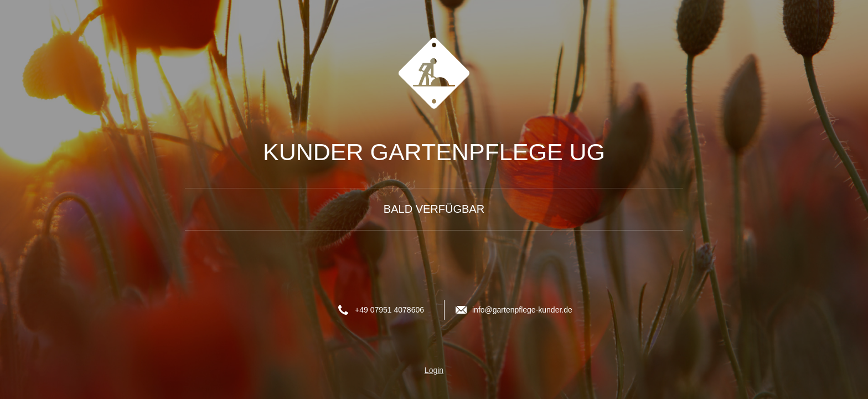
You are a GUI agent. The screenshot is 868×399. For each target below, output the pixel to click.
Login (434, 370)
